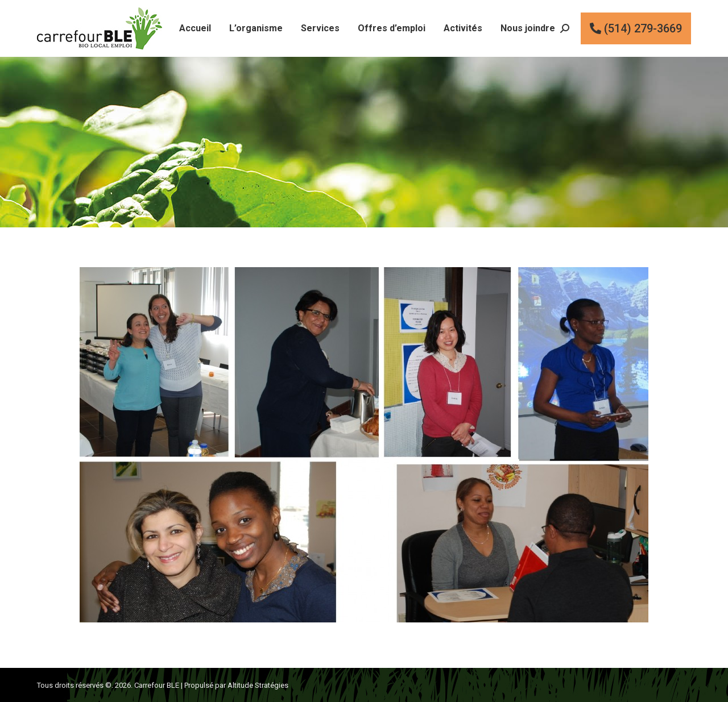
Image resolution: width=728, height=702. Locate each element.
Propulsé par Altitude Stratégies (236, 685)
